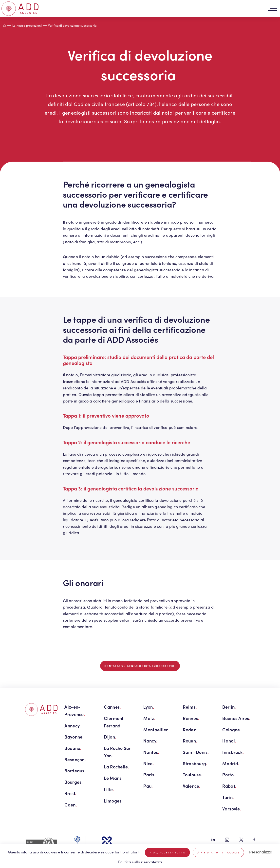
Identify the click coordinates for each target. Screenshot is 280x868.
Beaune (73, 748)
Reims (190, 707)
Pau (148, 786)
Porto (229, 774)
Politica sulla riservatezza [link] (140, 862)
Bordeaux (75, 771)
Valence (192, 786)
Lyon (149, 707)
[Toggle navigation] (272, 9)
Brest (70, 793)
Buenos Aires (236, 718)
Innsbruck (233, 752)
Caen (71, 805)
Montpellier (156, 730)
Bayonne (74, 737)
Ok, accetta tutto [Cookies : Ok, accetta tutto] (167, 852)
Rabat (229, 786)
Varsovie (232, 809)
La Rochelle (116, 767)
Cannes (112, 707)
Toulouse (192, 774)
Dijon (110, 737)
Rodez (190, 730)
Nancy (150, 741)
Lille (109, 789)
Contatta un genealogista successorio (140, 666)
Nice (149, 763)
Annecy (73, 726)
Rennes (191, 718)
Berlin (229, 707)
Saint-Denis (196, 752)
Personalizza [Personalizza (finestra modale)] (261, 852)
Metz (149, 718)
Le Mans (113, 778)
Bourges (74, 782)
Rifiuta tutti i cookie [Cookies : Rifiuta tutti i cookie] (218, 852)
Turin (228, 797)
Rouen (190, 741)
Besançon (75, 759)
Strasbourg (195, 763)
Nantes (151, 752)
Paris (149, 774)
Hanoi (229, 741)
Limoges (113, 801)
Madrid (231, 763)
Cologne (232, 730)
